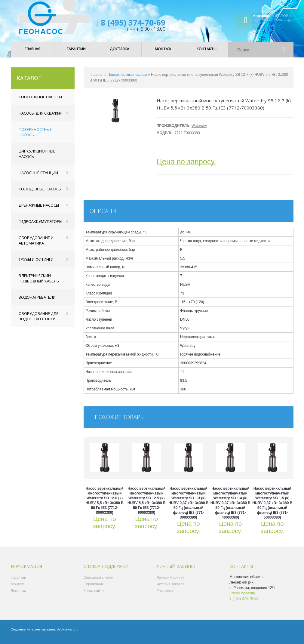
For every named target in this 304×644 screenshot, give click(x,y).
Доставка (19, 595)
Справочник (94, 588)
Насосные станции (38, 177)
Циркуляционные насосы (37, 158)
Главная (97, 79)
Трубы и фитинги (36, 263)
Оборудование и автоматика (36, 245)
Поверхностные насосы (35, 136)
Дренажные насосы (39, 209)
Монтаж (17, 588)
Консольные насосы (40, 101)
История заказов (171, 588)
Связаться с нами (98, 582)
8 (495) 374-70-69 (133, 23)
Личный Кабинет (170, 582)
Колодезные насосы (40, 193)
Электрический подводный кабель (39, 282)
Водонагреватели (37, 301)
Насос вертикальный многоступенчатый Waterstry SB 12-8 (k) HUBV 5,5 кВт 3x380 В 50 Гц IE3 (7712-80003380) (105, 505)
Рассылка (165, 595)
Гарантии (18, 582)
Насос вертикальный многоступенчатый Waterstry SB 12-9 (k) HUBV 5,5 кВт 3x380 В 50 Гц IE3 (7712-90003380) (146, 505)
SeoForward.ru (68, 633)
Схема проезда (242, 597)
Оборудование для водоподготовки (39, 320)
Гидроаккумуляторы (40, 226)
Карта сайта (94, 595)
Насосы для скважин (41, 117)
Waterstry (199, 130)
